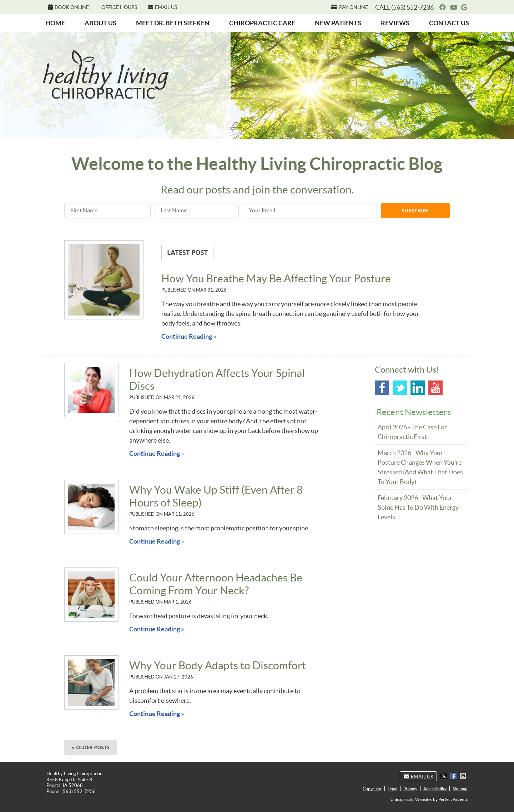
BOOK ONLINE (69, 7)
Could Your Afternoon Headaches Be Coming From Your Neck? (216, 584)
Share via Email (464, 776)
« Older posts (91, 747)
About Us (100, 23)
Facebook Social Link (382, 388)
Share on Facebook (454, 776)
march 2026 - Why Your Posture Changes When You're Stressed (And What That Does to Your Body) (420, 467)
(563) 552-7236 (412, 7)
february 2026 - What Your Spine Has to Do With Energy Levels (418, 507)
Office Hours (119, 7)
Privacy (410, 789)
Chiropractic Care (262, 23)
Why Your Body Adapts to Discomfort (218, 665)
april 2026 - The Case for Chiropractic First (412, 432)
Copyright (372, 789)
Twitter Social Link (400, 388)
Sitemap (460, 789)
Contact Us (449, 23)
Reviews (395, 23)
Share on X (444, 776)
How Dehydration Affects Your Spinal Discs (217, 379)
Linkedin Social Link (418, 388)
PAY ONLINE (350, 7)
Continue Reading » (189, 336)
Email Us (162, 7)
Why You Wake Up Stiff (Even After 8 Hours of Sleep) (216, 496)
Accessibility (435, 789)
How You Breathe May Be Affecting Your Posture (276, 278)
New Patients (338, 23)
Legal (392, 789)
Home (55, 23)
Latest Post (187, 252)
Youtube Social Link (435, 388)
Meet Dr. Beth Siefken (173, 23)
